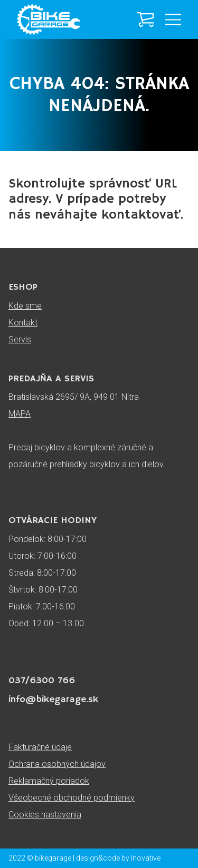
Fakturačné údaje (40, 747)
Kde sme (25, 306)
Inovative (146, 858)
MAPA (20, 414)
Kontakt (23, 323)
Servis (20, 339)
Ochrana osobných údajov (57, 764)
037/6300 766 (42, 680)
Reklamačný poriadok (49, 781)
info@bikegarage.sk (53, 699)
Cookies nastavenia (45, 815)
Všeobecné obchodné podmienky (72, 798)
